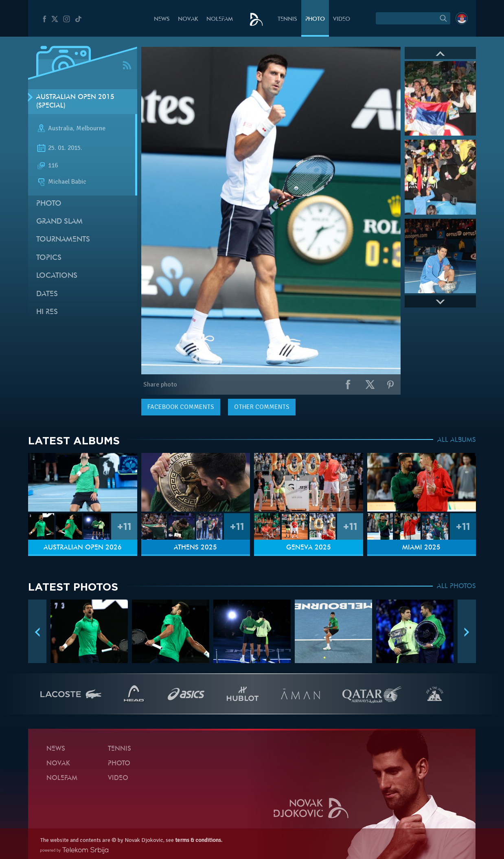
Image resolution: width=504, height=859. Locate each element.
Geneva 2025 (309, 548)
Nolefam (220, 19)
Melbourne (91, 129)
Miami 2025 (421, 548)
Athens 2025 (195, 548)
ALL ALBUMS (457, 440)
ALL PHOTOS (456, 587)
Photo (315, 19)
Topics (49, 258)
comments (181, 407)
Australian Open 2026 (83, 548)
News (162, 19)
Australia (60, 129)
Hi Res (47, 312)
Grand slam (59, 222)
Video (342, 19)
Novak (188, 19)
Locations (57, 276)
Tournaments (63, 240)
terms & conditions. (199, 840)
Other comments (262, 407)
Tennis (287, 19)
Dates (47, 294)
